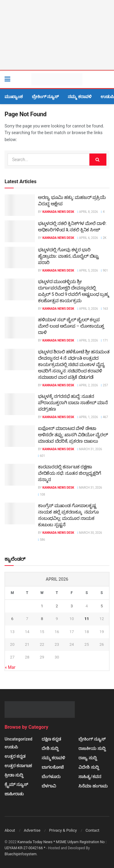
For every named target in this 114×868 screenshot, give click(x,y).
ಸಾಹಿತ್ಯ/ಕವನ (90, 777)
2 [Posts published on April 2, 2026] (57, 606)
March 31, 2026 (90, 449)
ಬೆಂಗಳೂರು (51, 777)
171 (104, 340)
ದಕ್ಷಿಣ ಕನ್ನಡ (51, 739)
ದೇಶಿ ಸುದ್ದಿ (50, 748)
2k (104, 238)
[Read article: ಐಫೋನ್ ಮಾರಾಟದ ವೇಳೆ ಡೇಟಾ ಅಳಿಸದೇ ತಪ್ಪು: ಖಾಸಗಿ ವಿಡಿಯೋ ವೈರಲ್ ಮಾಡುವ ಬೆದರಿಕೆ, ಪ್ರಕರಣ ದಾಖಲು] (20, 436)
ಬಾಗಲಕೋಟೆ (53, 767)
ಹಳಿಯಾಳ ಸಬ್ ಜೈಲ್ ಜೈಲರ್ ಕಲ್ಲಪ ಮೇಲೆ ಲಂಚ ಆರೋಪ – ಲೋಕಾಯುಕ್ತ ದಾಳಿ (71, 326)
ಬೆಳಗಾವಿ (49, 786)
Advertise (32, 830)
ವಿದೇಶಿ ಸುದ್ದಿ (89, 767)
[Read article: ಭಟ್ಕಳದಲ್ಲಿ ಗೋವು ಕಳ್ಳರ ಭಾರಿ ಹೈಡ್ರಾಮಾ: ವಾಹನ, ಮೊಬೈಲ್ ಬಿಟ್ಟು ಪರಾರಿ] (20, 258)
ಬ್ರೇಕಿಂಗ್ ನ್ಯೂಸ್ (45, 97)
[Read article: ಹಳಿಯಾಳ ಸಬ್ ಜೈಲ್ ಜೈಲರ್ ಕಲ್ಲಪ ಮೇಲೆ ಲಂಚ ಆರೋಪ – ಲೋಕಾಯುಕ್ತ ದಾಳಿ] (20, 328)
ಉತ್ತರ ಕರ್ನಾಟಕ (18, 766)
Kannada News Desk (58, 212)
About (10, 830)
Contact (92, 830)
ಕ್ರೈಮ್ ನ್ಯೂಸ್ (16, 784)
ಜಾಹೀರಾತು (14, 794)
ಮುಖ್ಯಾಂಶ (14, 97)
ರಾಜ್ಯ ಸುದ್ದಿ (88, 758)
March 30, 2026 (90, 533)
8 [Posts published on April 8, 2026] (42, 619)
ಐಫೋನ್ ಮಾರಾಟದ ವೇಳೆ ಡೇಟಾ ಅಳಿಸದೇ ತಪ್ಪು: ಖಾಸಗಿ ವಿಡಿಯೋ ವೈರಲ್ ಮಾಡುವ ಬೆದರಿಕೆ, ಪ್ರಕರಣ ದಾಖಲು (73, 435)
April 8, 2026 (88, 212)
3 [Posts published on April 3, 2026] (72, 606)
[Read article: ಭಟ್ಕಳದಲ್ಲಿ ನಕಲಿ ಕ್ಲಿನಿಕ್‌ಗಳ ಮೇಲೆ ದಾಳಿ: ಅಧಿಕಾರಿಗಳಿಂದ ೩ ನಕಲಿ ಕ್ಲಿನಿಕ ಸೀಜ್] (20, 231)
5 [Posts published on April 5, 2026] (102, 606)
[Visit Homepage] (57, 79)
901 (104, 271)
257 (104, 385)
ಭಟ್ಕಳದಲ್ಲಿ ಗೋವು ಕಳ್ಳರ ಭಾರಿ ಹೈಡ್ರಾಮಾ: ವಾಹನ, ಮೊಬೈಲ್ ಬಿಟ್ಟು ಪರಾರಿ (68, 256)
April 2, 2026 (88, 385)
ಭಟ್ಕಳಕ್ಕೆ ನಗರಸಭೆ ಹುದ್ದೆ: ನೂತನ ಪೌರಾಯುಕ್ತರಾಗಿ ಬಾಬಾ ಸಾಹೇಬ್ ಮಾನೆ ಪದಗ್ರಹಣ (73, 403)
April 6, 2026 (88, 238)
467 (104, 417)
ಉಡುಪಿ (107, 97)
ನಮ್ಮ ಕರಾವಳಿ (79, 97)
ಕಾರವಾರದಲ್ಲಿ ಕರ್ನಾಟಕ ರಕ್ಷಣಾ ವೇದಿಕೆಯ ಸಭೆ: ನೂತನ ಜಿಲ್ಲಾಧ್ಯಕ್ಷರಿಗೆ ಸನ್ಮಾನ (70, 473)
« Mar (10, 667)
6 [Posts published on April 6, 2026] (12, 619)
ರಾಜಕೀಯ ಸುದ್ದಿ (92, 748)
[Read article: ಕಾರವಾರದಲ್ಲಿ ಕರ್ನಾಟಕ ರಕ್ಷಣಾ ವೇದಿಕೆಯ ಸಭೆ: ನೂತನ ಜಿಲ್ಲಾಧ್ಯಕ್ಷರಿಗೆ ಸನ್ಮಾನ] (20, 475)
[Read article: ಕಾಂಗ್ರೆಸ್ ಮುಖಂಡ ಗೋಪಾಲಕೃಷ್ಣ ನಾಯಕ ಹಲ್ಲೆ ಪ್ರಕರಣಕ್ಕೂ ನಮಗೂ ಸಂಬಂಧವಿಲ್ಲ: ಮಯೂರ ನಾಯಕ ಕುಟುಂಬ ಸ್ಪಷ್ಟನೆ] (20, 513)
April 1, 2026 (88, 417)
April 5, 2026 (88, 271)
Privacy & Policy (63, 830)
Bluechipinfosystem (21, 854)
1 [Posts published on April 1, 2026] (42, 606)
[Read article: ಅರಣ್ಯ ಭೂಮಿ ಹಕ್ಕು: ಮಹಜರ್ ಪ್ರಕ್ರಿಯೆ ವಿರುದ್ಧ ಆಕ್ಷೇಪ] (20, 205)
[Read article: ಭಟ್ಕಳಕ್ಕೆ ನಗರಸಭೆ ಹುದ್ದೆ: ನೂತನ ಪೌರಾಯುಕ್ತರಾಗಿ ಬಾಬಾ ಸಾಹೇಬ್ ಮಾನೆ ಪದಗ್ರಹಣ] (20, 404)
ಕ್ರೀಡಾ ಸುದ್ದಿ (14, 775)
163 (104, 309)
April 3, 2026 (88, 309)
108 (41, 495)
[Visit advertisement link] (57, 35)
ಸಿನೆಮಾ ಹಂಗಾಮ (93, 786)
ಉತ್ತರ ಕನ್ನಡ (15, 756)
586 (41, 540)
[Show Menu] (7, 79)
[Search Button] (106, 79)
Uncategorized (18, 739)
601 (41, 456)
